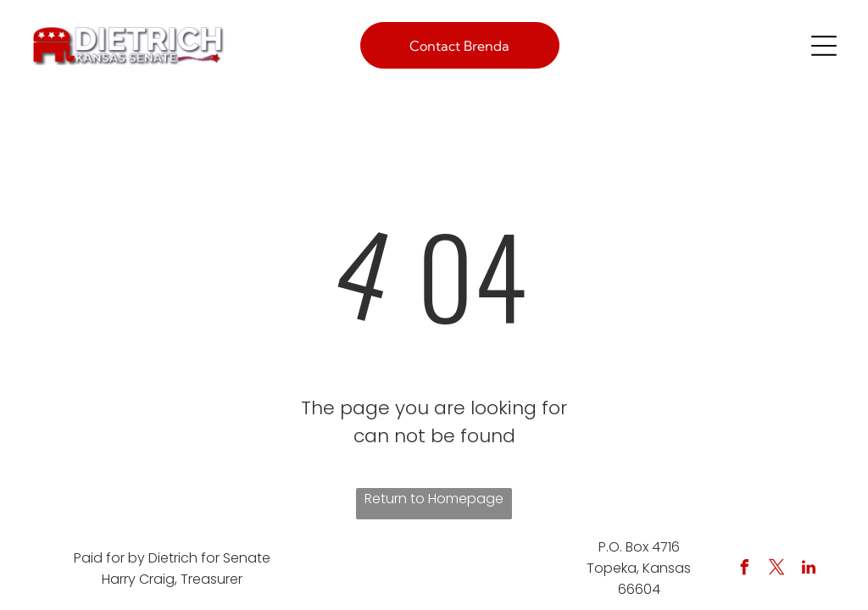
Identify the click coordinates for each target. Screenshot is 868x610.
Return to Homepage (434, 499)
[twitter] (776, 570)
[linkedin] (809, 570)
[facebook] (744, 570)
